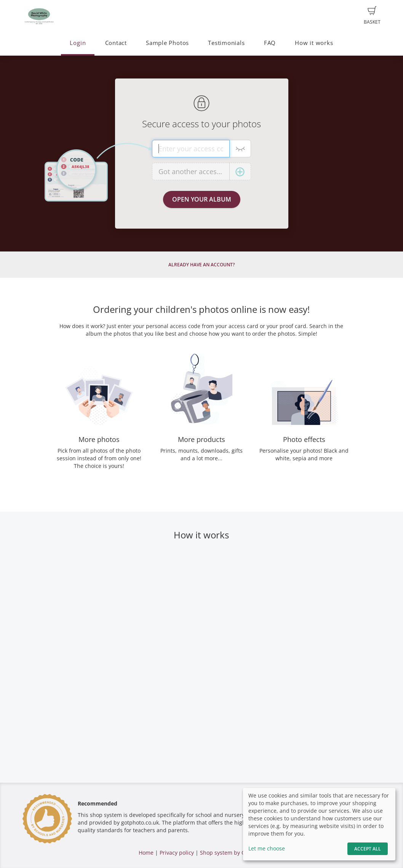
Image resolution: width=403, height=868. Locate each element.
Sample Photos (167, 43)
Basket (372, 16)
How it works (314, 43)
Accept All (368, 849)
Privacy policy (177, 853)
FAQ (270, 43)
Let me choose (267, 848)
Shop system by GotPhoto (232, 853)
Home (146, 853)
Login (78, 43)
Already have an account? (201, 265)
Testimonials (226, 43)
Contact (116, 43)
